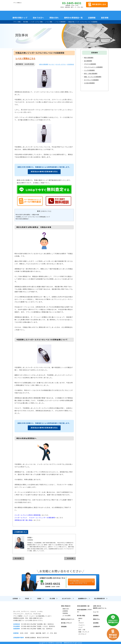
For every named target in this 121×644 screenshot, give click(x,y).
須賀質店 (23, 607)
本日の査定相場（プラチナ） (84, 611)
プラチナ (81, 623)
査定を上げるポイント (68, 619)
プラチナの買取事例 (90, 64)
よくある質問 (66, 616)
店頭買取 (65, 611)
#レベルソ (52, 64)
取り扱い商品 (81, 616)
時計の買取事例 (89, 58)
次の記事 (70, 558)
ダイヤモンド (82, 634)
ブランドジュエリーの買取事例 (93, 67)
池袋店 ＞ (41, 599)
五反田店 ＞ (17, 599)
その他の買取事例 (89, 83)
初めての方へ (38, 18)
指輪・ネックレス (84, 632)
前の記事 (18, 558)
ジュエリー (82, 625)
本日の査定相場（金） (84, 606)
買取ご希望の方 (66, 606)
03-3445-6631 (72, 3)
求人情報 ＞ (54, 599)
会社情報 (96, 623)
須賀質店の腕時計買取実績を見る (44, 172)
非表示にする (46, 211)
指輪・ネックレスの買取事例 (93, 77)
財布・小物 (82, 630)
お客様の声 (96, 627)
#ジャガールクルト (61, 64)
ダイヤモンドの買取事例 (91, 80)
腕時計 (80, 618)
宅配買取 (65, 613)
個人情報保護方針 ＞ (101, 599)
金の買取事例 (88, 61)
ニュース (96, 612)
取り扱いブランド (66, 623)
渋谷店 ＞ (28, 599)
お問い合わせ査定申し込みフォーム (100, 607)
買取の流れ (54, 18)
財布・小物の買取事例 (91, 74)
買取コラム (96, 619)
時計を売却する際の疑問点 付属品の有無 (27, 215)
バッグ (80, 627)
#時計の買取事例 (44, 64)
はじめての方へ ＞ (68, 599)
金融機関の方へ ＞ (84, 599)
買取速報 (64, 627)
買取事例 (96, 616)
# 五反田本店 (70, 64)
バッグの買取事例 (89, 70)
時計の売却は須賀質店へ (22, 219)
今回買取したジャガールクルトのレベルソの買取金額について (33, 217)
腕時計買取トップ (20, 18)
